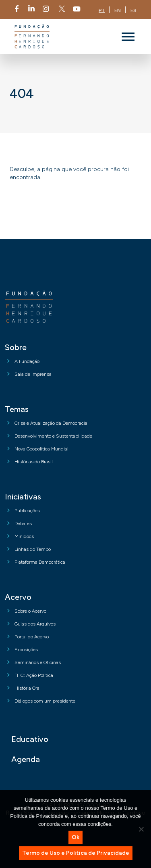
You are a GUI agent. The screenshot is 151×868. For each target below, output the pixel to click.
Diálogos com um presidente (45, 701)
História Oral (28, 688)
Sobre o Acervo (30, 611)
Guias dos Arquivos (35, 624)
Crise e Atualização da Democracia (51, 423)
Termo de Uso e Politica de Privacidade (76, 853)
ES (133, 10)
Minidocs (24, 536)
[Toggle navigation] (128, 37)
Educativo (30, 739)
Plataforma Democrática (40, 562)
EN (118, 10)
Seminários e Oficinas (38, 662)
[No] (141, 829)
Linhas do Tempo (33, 549)
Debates (23, 524)
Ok (75, 837)
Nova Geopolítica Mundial (41, 449)
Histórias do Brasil (34, 462)
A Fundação (27, 361)
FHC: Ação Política (34, 675)
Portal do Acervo (32, 637)
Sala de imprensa (33, 374)
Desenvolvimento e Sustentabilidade (53, 436)
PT (102, 10)
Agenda (26, 759)
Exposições (26, 650)
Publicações (27, 511)
